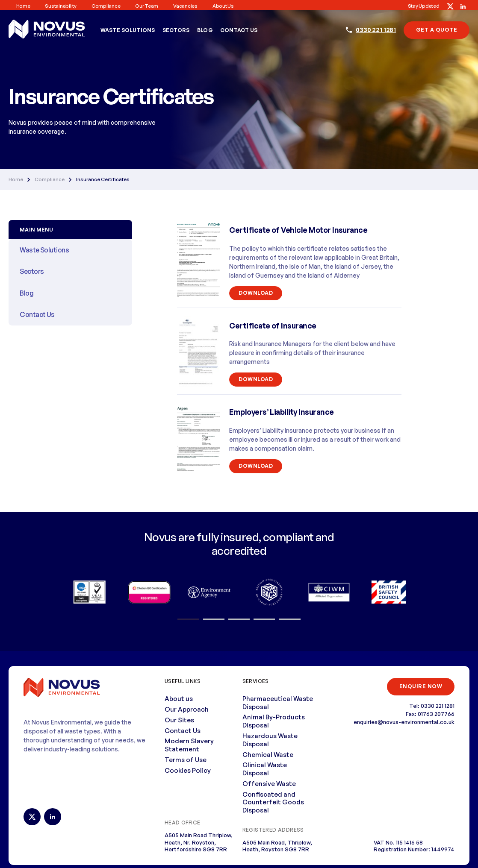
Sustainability (60, 6)
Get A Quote (437, 30)
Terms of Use (186, 760)
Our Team (147, 6)
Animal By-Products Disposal (274, 721)
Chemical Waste (268, 755)
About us (223, 6)
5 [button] (290, 619)
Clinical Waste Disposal (265, 769)
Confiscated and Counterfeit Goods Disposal (273, 802)
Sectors (176, 30)
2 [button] (214, 619)
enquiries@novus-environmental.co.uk (404, 722)
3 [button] (239, 619)
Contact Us (239, 30)
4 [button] (264, 619)
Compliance (106, 6)
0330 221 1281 (376, 30)
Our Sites (179, 720)
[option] (89, 592)
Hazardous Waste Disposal (270, 740)
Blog (205, 30)
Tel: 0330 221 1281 (432, 706)
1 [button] (188, 619)
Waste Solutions (128, 30)
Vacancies (185, 6)
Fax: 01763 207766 (430, 714)
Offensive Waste (269, 784)
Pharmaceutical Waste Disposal (278, 703)
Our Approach (187, 709)
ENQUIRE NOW (421, 686)
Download (256, 293)
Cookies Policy (188, 770)
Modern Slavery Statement (189, 745)
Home (23, 6)
